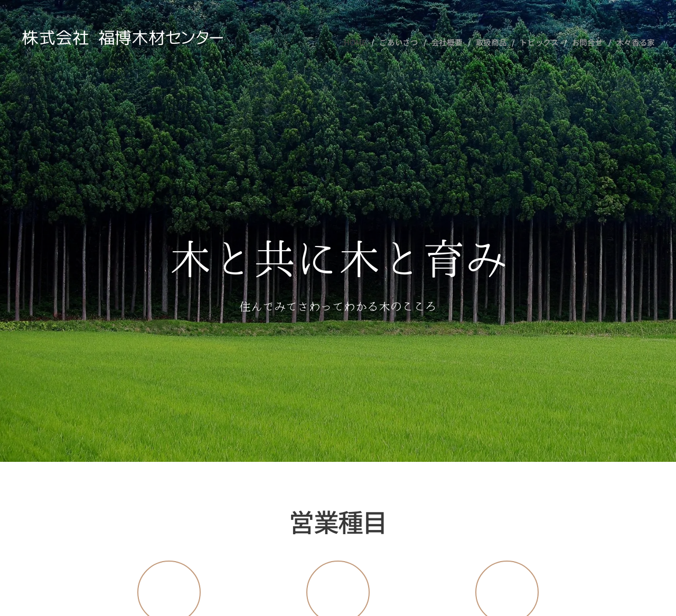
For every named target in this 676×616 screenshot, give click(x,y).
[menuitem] (368, 42)
